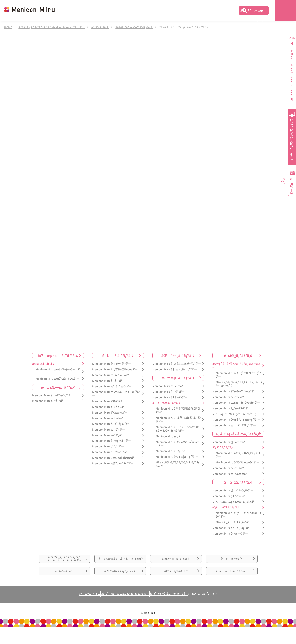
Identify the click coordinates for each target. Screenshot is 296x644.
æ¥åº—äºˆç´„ (64, 585)
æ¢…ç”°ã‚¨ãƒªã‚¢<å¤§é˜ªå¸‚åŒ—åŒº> (237, 366)
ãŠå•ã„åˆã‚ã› (241, 611)
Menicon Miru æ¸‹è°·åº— (108, 430)
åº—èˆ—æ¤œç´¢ (252, 12)
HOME (8, 27)
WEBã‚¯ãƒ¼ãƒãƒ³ (176, 585)
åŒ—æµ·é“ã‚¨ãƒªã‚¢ (58, 355)
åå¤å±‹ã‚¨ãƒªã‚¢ (166, 403)
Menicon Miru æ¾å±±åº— (231, 474)
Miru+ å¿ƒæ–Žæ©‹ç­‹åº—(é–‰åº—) (234, 414)
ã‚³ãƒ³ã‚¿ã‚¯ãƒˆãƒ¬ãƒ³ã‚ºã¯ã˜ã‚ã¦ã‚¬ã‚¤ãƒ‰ (64, 562)
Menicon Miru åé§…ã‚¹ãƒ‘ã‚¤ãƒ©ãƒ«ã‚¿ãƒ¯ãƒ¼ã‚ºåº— (178, 429)
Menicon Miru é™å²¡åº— (168, 392)
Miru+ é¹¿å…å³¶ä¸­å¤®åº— (234, 522)
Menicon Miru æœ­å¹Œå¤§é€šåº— (57, 379)
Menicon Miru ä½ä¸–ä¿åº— (232, 528)
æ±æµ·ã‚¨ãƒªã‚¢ (178, 378)
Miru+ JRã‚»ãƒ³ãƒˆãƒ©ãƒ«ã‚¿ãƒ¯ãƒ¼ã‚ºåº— (177, 464)
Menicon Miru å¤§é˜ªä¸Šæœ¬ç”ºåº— (236, 420)
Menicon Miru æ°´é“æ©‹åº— (112, 387)
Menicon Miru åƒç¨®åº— (172, 451)
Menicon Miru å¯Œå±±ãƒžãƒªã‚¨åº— (177, 364)
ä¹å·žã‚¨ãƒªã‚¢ (238, 482)
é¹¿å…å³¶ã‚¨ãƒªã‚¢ (226, 508)
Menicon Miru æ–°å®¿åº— (108, 435)
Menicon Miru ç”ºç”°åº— (108, 447)
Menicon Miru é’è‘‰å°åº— (111, 452)
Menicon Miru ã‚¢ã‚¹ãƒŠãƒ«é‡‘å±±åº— (178, 444)
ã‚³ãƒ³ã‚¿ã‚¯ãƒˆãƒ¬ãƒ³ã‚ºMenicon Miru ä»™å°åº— (53, 27)
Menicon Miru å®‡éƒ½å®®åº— (112, 364)
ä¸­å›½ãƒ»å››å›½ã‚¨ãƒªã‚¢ (238, 434)
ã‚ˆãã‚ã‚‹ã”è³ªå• (232, 585)
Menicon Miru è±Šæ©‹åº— (170, 397)
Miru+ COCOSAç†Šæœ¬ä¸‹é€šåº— (234, 502)
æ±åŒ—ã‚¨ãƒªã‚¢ (58, 387)
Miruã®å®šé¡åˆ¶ (292, 72)
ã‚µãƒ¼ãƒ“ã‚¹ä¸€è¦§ (176, 562)
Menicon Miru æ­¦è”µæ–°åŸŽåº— (113, 464)
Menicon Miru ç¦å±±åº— (230, 442)
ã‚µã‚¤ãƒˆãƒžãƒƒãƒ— (134, 611)
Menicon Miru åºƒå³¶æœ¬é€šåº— (237, 462)
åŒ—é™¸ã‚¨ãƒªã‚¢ (178, 355)
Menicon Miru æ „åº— (170, 436)
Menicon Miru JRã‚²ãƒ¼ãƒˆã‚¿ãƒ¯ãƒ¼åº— (178, 420)
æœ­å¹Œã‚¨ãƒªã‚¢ (43, 364)
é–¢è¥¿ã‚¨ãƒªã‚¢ (238, 355)
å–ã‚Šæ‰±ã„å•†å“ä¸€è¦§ (120, 564)
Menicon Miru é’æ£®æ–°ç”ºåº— (53, 395)
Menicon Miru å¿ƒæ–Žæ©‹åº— (232, 408)
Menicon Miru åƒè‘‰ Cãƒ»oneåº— (115, 369)
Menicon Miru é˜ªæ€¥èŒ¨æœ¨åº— (235, 391)
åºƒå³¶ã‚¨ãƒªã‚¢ (223, 448)
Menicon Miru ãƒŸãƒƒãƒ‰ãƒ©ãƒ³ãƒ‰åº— (178, 410)
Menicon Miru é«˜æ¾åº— (229, 468)
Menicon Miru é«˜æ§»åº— (229, 397)
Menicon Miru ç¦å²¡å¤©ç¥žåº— (233, 490)
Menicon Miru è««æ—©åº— (230, 534)
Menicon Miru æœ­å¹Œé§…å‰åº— (58, 371)
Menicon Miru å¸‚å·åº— (108, 381)
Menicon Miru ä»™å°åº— (49, 401)
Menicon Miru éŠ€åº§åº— (109, 401)
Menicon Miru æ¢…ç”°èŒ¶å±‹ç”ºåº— (238, 375)
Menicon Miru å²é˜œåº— (169, 386)
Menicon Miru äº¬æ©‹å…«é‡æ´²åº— (116, 394)
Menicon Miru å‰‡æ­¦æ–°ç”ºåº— (177, 457)
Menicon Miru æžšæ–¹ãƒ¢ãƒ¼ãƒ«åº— (236, 403)
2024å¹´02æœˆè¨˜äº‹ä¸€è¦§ (137, 27)
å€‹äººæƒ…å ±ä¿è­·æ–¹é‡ (187, 611)
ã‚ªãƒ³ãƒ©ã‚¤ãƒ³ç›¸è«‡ (120, 585)
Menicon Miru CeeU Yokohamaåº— (114, 458)
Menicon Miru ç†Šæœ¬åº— (230, 496)
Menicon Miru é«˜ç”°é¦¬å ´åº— (112, 424)
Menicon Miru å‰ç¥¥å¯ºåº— (112, 441)
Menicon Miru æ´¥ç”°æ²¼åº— (112, 375)
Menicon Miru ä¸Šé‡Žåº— (109, 407)
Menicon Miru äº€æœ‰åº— (110, 413)
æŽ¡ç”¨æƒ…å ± (90, 611)
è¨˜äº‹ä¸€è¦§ (103, 27)
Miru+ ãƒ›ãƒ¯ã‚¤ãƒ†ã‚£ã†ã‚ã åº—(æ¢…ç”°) (239, 384)
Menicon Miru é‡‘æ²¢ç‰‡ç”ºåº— (175, 369)
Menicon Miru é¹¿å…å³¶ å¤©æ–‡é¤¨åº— (239, 515)
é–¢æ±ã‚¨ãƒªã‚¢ (118, 355)
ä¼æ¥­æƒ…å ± (50, 611)
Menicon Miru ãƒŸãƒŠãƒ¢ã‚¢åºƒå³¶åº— (238, 455)
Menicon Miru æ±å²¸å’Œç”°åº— (234, 425)
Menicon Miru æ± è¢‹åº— (109, 418)
